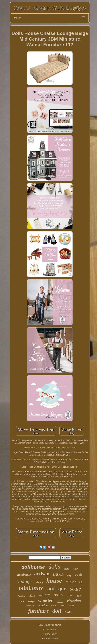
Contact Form (50, 629)
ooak (79, 574)
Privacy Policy (50, 634)
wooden (46, 600)
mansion (43, 605)
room (58, 595)
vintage (24, 581)
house (54, 581)
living (69, 576)
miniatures (74, 582)
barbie (54, 605)
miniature (31, 588)
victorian (74, 601)
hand (66, 569)
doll (57, 611)
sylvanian (30, 606)
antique (57, 589)
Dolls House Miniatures (50, 625)
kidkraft (58, 575)
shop (39, 582)
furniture (39, 611)
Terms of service (50, 639)
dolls (54, 567)
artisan (42, 574)
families (21, 596)
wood (71, 606)
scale (75, 589)
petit (63, 605)
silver (70, 595)
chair (75, 569)
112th (32, 596)
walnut (44, 595)
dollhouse (33, 567)
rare (79, 596)
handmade (24, 575)
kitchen (60, 602)
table (68, 612)
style (21, 602)
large (31, 601)
